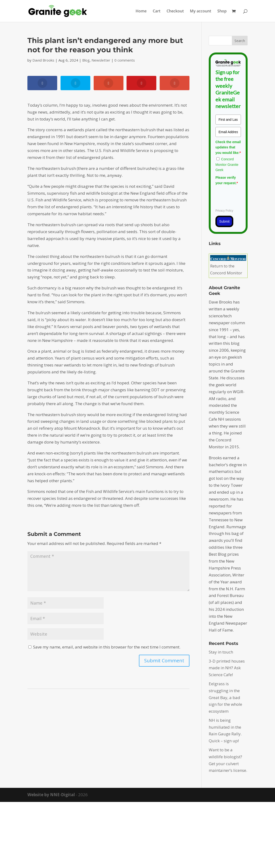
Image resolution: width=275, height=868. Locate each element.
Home (141, 11)
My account (201, 11)
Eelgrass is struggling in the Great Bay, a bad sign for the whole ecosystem (225, 698)
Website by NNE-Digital (51, 795)
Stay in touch (221, 652)
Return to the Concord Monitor (228, 266)
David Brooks (43, 60)
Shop (222, 11)
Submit (224, 221)
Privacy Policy (224, 211)
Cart (157, 11)
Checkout (175, 11)
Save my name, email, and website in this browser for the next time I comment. (107, 647)
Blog (86, 60)
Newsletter (101, 60)
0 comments (125, 60)
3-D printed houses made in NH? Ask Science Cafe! (227, 668)
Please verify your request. (227, 180)
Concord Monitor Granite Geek (227, 165)
